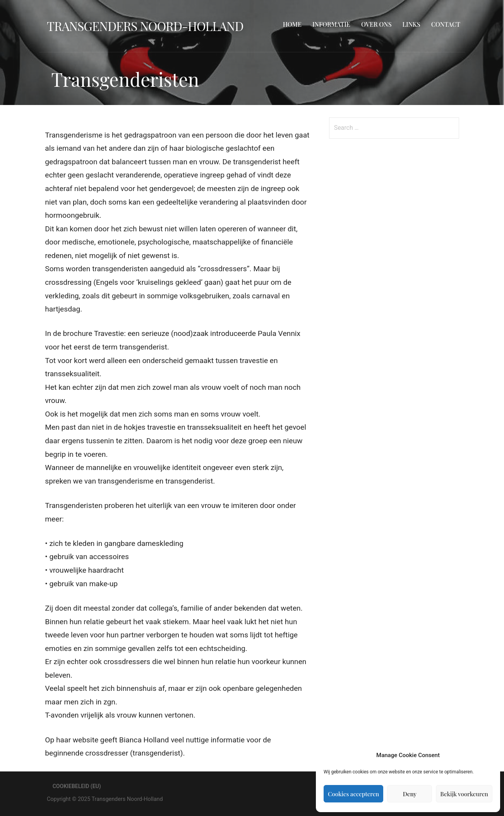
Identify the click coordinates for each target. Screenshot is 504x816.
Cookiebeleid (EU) (77, 786)
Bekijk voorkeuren (464, 794)
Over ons (376, 24)
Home (292, 24)
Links (411, 24)
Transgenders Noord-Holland (145, 26)
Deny (410, 794)
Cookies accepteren (353, 794)
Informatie (331, 24)
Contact (446, 24)
